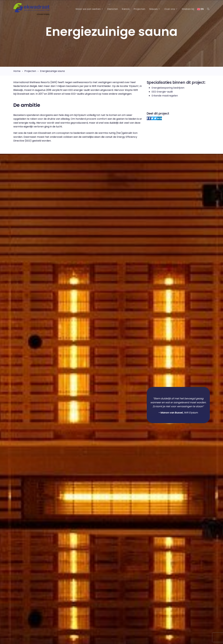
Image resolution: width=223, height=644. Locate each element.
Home (17, 71)
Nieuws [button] (153, 9)
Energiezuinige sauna (52, 71)
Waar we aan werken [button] (88, 9)
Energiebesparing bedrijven (168, 88)
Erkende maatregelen (165, 96)
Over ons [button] (170, 9)
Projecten (30, 71)
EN (200, 9)
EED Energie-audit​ (162, 92)
